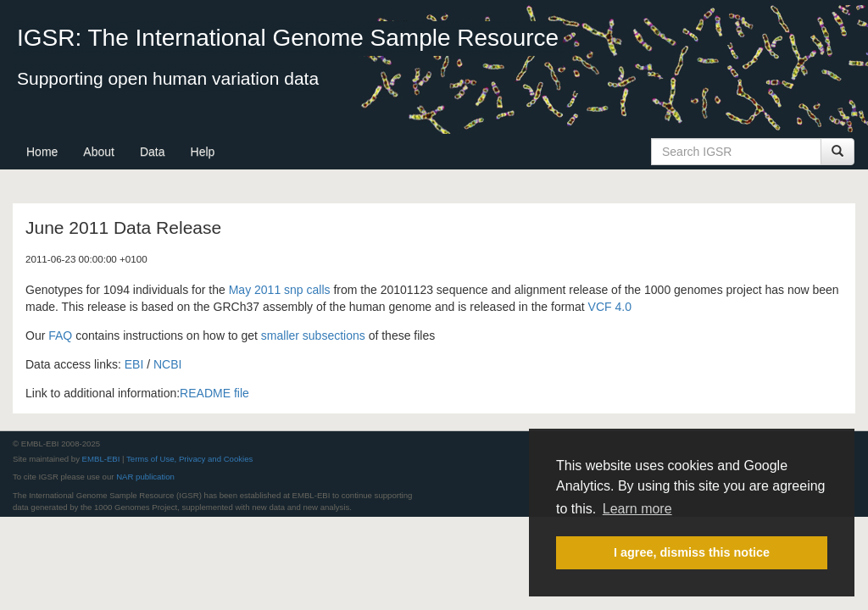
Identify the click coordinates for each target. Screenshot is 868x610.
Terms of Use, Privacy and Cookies (189, 459)
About (99, 152)
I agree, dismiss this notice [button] (692, 552)
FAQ (60, 335)
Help (203, 152)
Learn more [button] (637, 509)
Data (153, 152)
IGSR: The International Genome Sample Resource (288, 38)
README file (214, 393)
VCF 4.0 (610, 307)
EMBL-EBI (101, 459)
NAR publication (145, 477)
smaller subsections (313, 335)
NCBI (167, 364)
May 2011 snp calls (280, 290)
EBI (134, 364)
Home (42, 152)
